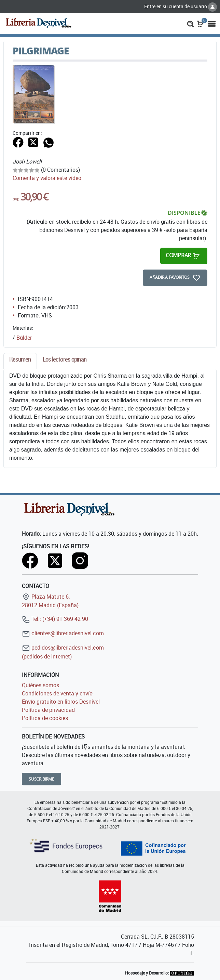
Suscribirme (42, 779)
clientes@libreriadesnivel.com (63, 633)
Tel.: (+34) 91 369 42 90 (55, 619)
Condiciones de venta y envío (57, 693)
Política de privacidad (48, 710)
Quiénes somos (40, 685)
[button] (190, 23)
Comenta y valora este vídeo (47, 178)
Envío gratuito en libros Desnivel (61, 702)
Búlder (24, 338)
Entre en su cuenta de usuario (181, 6)
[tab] (20, 361)
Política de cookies (45, 718)
